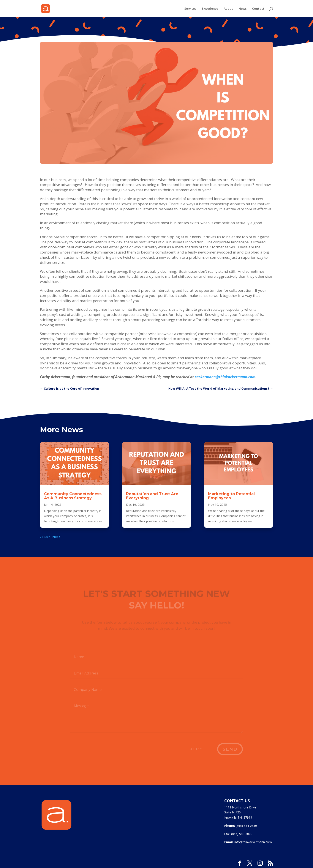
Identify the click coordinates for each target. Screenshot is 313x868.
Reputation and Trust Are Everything (152, 496)
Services (190, 9)
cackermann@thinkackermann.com (225, 377)
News (243, 9)
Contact (258, 9)
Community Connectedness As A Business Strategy (73, 496)
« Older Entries (50, 537)
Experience (210, 9)
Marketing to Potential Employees (231, 496)
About (228, 9)
